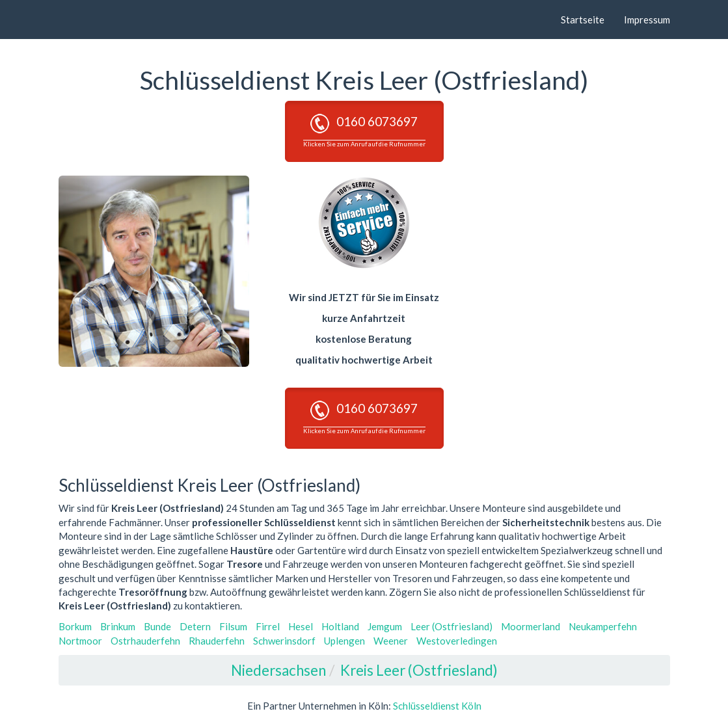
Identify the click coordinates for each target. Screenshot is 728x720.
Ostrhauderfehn (145, 641)
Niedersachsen (278, 670)
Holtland (340, 626)
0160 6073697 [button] (364, 131)
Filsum (233, 626)
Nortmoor (80, 641)
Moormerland (531, 626)
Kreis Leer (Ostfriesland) (419, 670)
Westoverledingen (457, 641)
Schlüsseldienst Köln (437, 706)
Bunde (157, 626)
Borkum (75, 626)
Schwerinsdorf (284, 641)
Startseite (583, 20)
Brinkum (118, 626)
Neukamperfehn (603, 626)
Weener (391, 641)
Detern (195, 626)
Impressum (647, 20)
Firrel (268, 626)
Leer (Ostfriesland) (452, 626)
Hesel (301, 626)
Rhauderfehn (217, 641)
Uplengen (344, 641)
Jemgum (385, 626)
